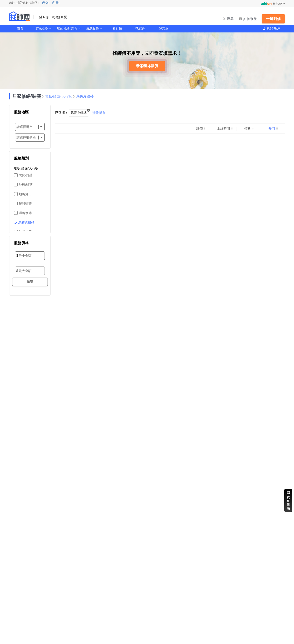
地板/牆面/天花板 (59, 96)
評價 (200, 128)
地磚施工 (25, 194)
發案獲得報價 (147, 66)
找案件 (140, 28)
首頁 (20, 28)
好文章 (164, 28)
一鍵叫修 (273, 19)
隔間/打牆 (26, 175)
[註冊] (56, 3)
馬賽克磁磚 (85, 96)
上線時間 (223, 128)
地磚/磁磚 (26, 185)
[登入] (46, 3)
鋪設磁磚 (25, 203)
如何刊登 (250, 19)
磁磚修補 (25, 213)
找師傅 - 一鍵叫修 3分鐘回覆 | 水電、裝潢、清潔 (20, 16)
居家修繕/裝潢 (67, 28)
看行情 (117, 28)
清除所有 (99, 113)
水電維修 (41, 28)
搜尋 (230, 19)
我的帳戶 (273, 28)
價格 (248, 128)
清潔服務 (92, 28)
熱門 (272, 128)
